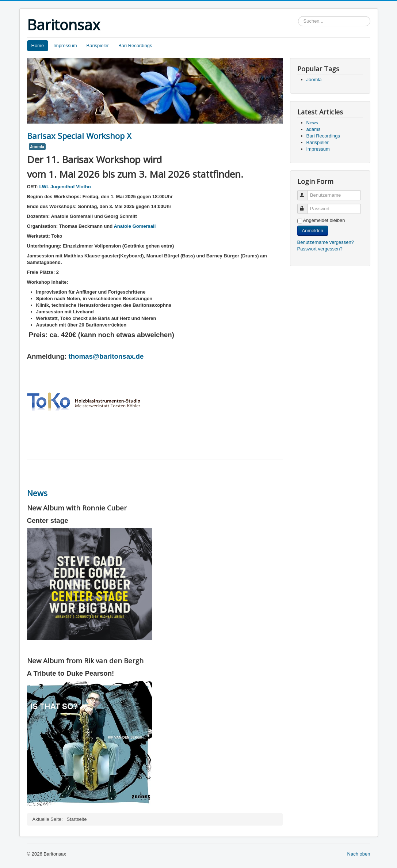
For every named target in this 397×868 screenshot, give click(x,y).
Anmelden (313, 231)
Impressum (65, 46)
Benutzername (306, 192)
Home (38, 46)
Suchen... (298, 16)
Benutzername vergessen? (326, 242)
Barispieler (97, 46)
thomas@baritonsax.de (106, 356)
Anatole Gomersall (135, 226)
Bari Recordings (135, 46)
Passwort (306, 206)
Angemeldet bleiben (324, 220)
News (37, 493)
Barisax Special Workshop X (79, 136)
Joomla (37, 147)
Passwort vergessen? (320, 249)
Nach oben (359, 854)
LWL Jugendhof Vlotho (64, 187)
